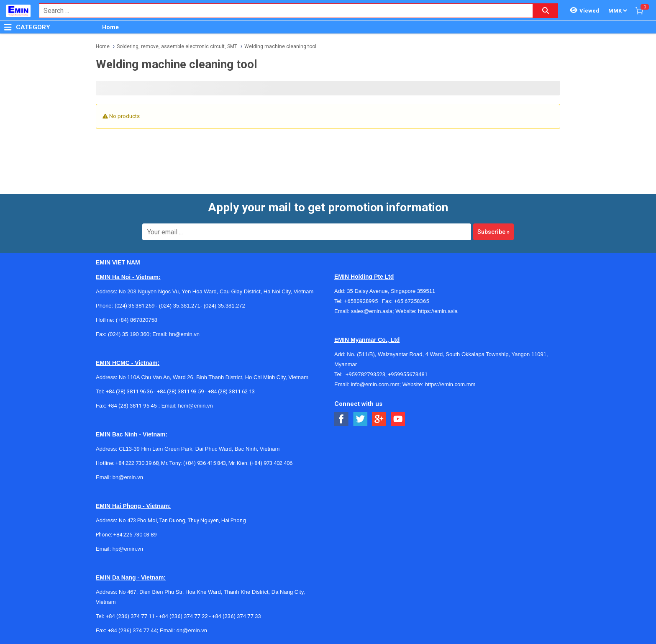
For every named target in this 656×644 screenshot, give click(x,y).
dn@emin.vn (192, 630)
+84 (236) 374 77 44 (132, 630)
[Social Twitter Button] (360, 419)
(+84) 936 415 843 (205, 463)
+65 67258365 (412, 301)
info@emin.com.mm (375, 384)
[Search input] (282, 11)
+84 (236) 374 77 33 (237, 616)
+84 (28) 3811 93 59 (180, 391)
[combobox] (282, 11)
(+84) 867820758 (137, 320)
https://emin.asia (438, 311)
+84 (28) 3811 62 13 (231, 391)
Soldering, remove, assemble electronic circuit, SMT (177, 46)
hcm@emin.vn (195, 406)
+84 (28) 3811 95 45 (132, 406)
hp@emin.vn (128, 549)
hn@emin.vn (184, 334)
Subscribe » (493, 232)
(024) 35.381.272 (224, 306)
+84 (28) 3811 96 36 (129, 391)
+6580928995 (363, 301)
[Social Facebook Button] (342, 419)
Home (110, 27)
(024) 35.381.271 (180, 306)
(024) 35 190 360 (129, 334)
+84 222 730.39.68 (137, 463)
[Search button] (546, 11)
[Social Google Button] (379, 419)
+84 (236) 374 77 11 (130, 616)
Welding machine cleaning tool (280, 46)
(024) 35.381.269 (135, 306)
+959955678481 (408, 374)
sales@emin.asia (372, 311)
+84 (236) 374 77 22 (183, 616)
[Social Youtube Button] (398, 419)
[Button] (8, 27)
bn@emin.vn (128, 477)
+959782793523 (365, 374)
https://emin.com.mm (450, 384)
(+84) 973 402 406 (271, 463)
